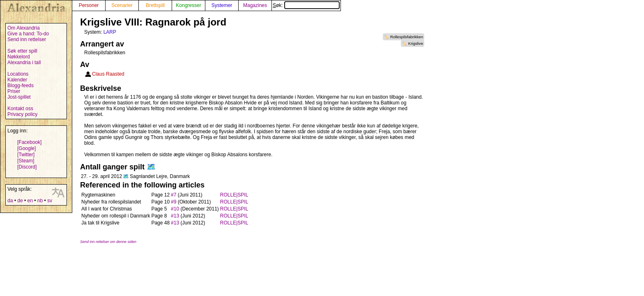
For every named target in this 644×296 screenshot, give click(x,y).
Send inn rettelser (27, 39)
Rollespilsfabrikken (407, 37)
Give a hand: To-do (28, 34)
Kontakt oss (20, 109)
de (20, 201)
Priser (14, 91)
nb (40, 201)
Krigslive (416, 43)
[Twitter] (26, 155)
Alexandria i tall (24, 62)
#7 (174, 195)
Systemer (222, 5)
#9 (174, 202)
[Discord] (27, 167)
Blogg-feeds (21, 86)
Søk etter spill (22, 51)
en (30, 201)
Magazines (255, 5)
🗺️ (151, 167)
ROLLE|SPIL (234, 195)
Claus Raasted (108, 74)
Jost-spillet (19, 97)
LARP (110, 32)
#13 (175, 216)
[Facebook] (29, 142)
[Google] (26, 148)
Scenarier (122, 5)
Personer (89, 5)
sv (50, 201)
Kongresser (188, 5)
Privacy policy (22, 114)
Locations (18, 74)
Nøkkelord (19, 57)
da (10, 201)
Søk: (306, 5)
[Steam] (26, 161)
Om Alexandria (24, 28)
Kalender (17, 80)
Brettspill (155, 5)
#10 (175, 209)
